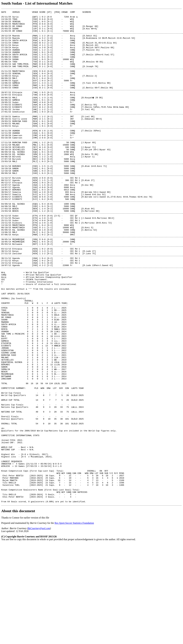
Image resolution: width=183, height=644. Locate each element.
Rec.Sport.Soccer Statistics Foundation (74, 621)
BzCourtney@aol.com (39, 626)
